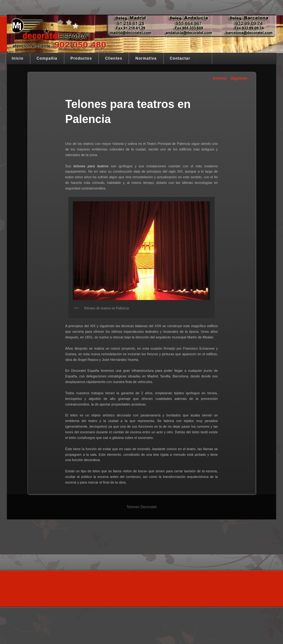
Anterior (218, 78)
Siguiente (241, 78)
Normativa (146, 58)
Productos (81, 58)
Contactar (180, 58)
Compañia (47, 58)
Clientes (114, 58)
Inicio (18, 58)
